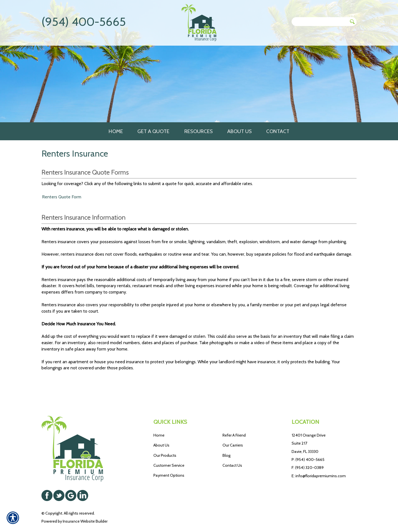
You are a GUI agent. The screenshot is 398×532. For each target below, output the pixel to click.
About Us (161, 431)
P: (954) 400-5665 (308, 445)
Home (159, 421)
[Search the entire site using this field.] (320, 22)
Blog (227, 441)
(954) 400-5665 (84, 22)
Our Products (165, 441)
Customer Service (169, 451)
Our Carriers (233, 431)
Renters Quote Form (62, 202)
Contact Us (232, 451)
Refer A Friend (234, 421)
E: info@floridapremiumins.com (319, 461)
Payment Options (169, 461)
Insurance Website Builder (85, 507)
